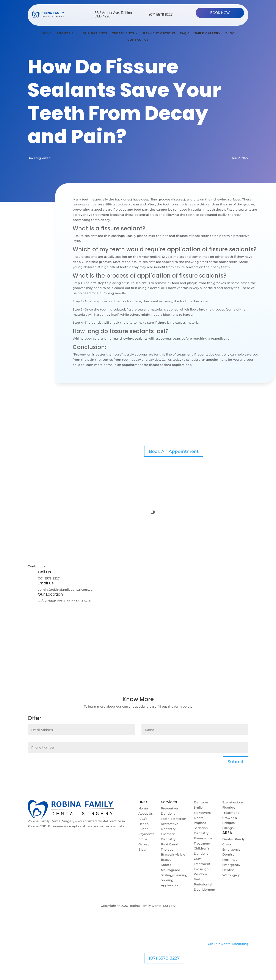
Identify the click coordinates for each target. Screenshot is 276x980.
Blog (230, 33)
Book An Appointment (174, 451)
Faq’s (185, 33)
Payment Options (159, 33)
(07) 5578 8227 (161, 15)
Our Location (50, 594)
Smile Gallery (207, 33)
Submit (236, 762)
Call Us (44, 572)
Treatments (123, 33)
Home (47, 33)
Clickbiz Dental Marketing (228, 944)
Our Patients (95, 33)
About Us (65, 33)
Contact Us (138, 40)
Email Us (46, 583)
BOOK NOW (220, 13)
